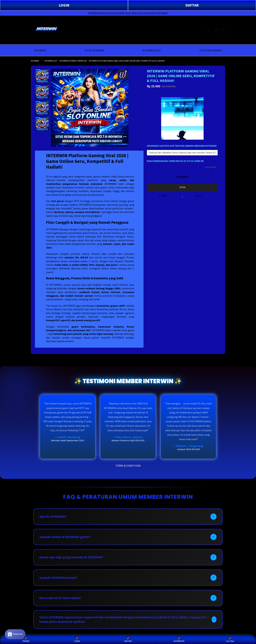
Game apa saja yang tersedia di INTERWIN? (72, 558)
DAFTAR (192, 5)
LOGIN (64, 5)
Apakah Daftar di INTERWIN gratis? (65, 537)
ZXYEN (182, 187)
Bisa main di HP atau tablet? (60, 598)
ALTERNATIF (179, 640)
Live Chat (230, 640)
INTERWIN (35, 61)
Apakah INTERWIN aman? (58, 578)
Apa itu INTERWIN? (53, 517)
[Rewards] (15, 634)
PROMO (26, 640)
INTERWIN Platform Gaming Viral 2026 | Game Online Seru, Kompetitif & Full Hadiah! (128, 13)
